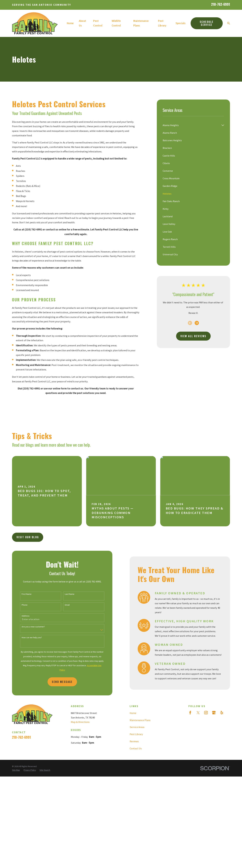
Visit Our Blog (28, 537)
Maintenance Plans (140, 720)
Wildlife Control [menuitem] (116, 23)
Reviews (134, 741)
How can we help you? (28, 638)
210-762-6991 (221, 4)
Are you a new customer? (30, 627)
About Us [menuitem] (82, 23)
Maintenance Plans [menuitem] (141, 23)
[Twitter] (198, 713)
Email (64, 605)
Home (133, 713)
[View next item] (197, 323)
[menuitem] (191, 125)
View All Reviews (193, 336)
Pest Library (136, 734)
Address (22, 616)
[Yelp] (222, 713)
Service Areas (137, 727)
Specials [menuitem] (180, 23)
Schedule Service (207, 23)
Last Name (66, 594)
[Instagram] (206, 713)
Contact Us (136, 748)
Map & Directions (80, 722)
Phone (21, 605)
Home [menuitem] (70, 23)
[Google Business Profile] (214, 713)
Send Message (59, 682)
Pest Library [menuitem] (162, 23)
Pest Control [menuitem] (98, 23)
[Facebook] (190, 713)
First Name (23, 594)
